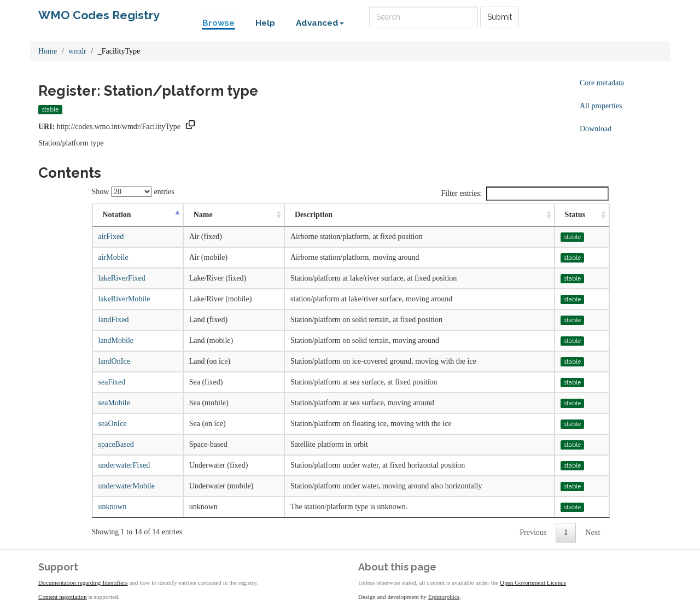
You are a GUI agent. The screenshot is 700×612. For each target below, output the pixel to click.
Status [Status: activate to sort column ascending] (575, 215)
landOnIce (114, 361)
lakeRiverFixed (122, 278)
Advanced (320, 23)
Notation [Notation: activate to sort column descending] (117, 215)
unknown (113, 507)
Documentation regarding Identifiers (83, 582)
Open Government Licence (533, 582)
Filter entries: (524, 194)
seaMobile (114, 403)
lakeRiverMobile (124, 299)
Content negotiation (63, 597)
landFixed (114, 320)
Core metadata (602, 83)
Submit (500, 17)
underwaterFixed (124, 465)
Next (593, 532)
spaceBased (116, 444)
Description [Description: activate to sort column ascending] (314, 215)
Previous (533, 532)
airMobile (113, 257)
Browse (218, 23)
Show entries (133, 192)
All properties (601, 106)
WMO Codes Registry (99, 15)
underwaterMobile (127, 486)
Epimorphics (444, 597)
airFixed (111, 237)
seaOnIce (113, 424)
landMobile (116, 340)
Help (265, 23)
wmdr (77, 51)
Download (596, 129)
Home (48, 51)
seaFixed (112, 382)
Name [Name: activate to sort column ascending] (203, 215)
